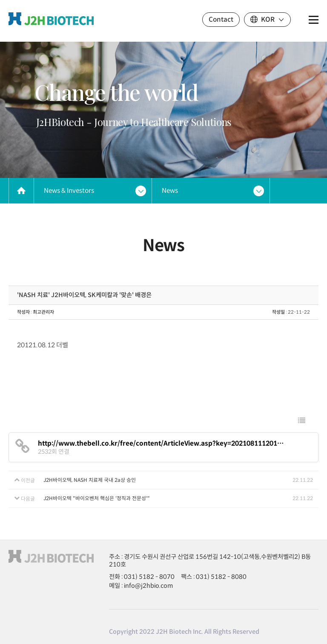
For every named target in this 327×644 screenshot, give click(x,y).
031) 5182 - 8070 (149, 577)
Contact (221, 19)
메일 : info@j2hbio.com (141, 586)
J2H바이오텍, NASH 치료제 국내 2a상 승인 (90, 480)
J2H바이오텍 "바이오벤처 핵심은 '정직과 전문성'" (97, 498)
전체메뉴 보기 (314, 20)
